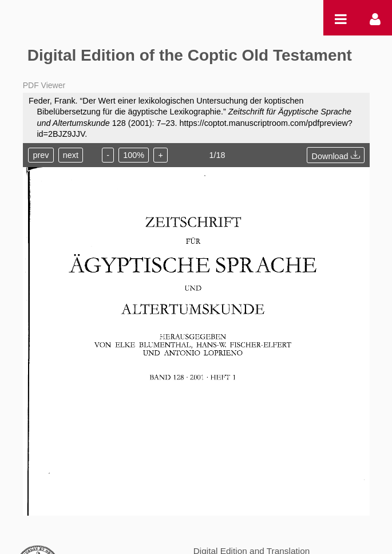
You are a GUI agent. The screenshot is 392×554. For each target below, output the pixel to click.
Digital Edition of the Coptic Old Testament (190, 55)
